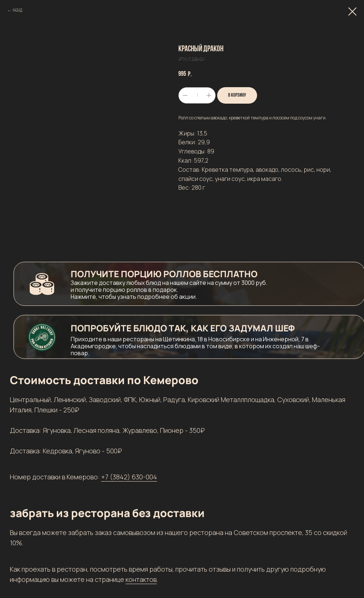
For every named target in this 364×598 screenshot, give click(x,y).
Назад (18, 11)
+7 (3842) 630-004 (129, 477)
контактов (141, 579)
